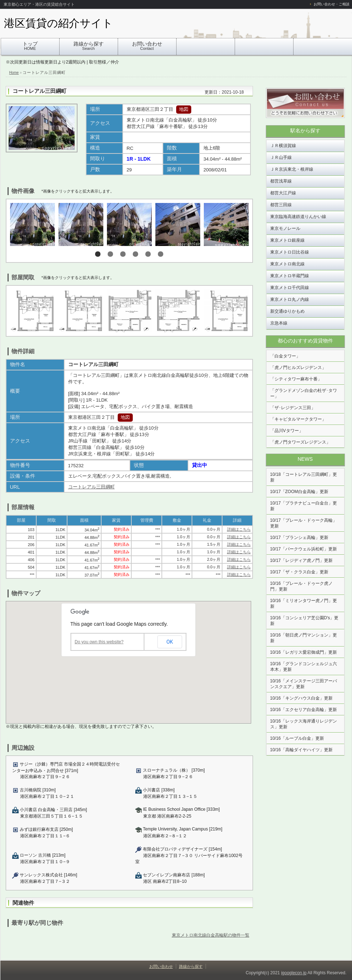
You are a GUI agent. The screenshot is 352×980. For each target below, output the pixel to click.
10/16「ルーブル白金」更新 (297, 738)
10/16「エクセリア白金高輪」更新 (304, 710)
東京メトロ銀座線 (287, 240)
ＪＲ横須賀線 (283, 146)
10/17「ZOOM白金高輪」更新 (299, 492)
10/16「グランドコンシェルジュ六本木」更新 (304, 667)
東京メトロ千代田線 (290, 288)
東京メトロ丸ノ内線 (290, 299)
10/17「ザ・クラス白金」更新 (299, 572)
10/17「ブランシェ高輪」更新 (299, 538)
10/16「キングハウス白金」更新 (301, 698)
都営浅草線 (281, 181)
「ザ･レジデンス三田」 (293, 408)
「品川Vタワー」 (287, 431)
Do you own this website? (99, 642)
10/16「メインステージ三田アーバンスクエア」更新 (304, 684)
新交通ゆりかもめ (287, 311)
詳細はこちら (239, 529)
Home (14, 73)
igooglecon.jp (294, 973)
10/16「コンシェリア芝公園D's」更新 (304, 621)
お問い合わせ (147, 46)
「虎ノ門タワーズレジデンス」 (300, 442)
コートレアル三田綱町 (39, 91)
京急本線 (279, 323)
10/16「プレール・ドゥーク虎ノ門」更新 (301, 586)
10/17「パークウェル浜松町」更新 (304, 549)
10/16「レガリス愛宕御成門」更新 (304, 652)
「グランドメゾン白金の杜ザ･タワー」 (304, 393)
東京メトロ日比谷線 (290, 252)
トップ (30, 46)
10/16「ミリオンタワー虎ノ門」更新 (304, 603)
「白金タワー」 (285, 356)
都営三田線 (281, 205)
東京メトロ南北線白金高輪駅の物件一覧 (211, 935)
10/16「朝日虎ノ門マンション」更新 (304, 638)
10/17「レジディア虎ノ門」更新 (301, 560)
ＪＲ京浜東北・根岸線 (292, 169)
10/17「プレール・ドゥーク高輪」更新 (304, 523)
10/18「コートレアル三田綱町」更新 (304, 477)
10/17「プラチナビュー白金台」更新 (304, 506)
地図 (184, 109)
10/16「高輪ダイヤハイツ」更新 (301, 750)
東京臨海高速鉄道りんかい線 (298, 217)
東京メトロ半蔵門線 (290, 276)
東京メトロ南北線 (287, 264)
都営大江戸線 (283, 193)
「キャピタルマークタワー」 (298, 419)
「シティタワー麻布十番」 (296, 379)
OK (170, 642)
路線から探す (89, 46)
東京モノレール (285, 228)
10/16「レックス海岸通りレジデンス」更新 (304, 724)
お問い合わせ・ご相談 (332, 4)
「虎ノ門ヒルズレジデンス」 (298, 368)
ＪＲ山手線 (281, 157)
